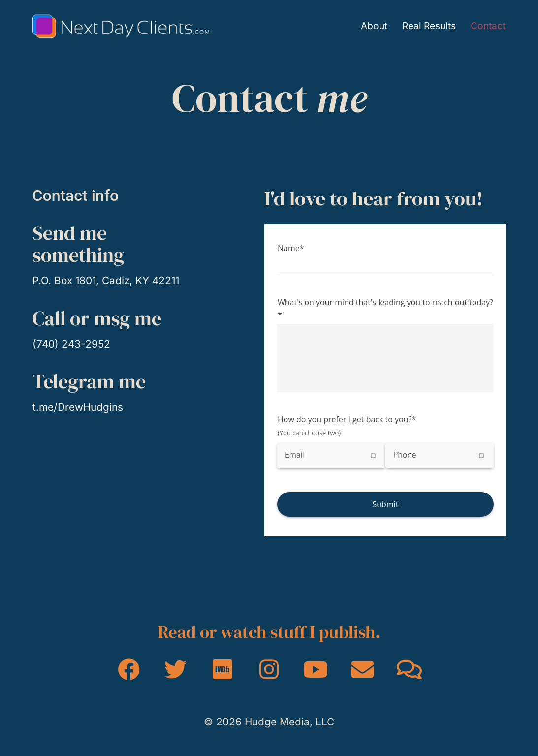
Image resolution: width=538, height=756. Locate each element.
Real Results (429, 26)
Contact (488, 26)
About (374, 26)
